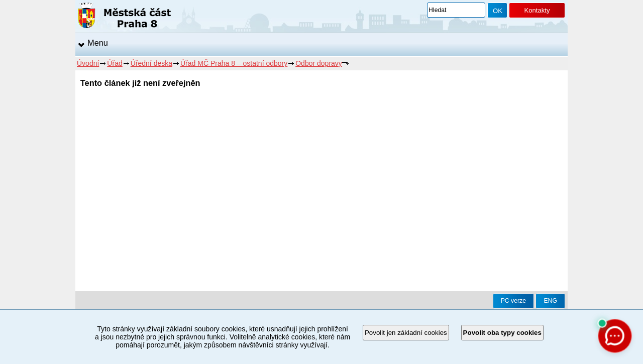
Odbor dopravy (319, 63)
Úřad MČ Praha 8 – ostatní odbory (234, 63)
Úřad (115, 63)
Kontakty (537, 10)
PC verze (513, 301)
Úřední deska (151, 63)
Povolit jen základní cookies (406, 333)
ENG (550, 301)
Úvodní (88, 63)
